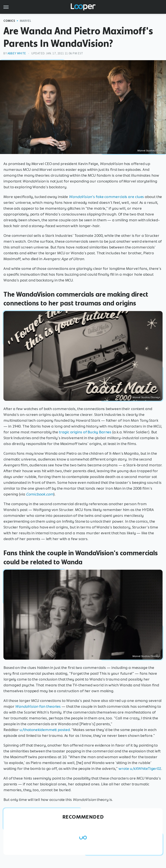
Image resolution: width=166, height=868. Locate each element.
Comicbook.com (40, 494)
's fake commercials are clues (106, 197)
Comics (9, 21)
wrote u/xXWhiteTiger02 (140, 769)
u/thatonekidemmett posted (45, 730)
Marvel (26, 21)
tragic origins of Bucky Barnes (85, 432)
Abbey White (17, 53)
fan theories (38, 706)
